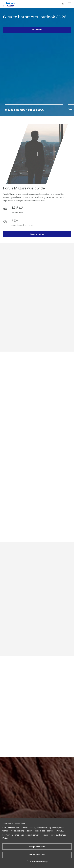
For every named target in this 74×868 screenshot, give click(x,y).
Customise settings (37, 861)
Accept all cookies (37, 846)
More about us (37, 237)
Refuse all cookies (37, 855)
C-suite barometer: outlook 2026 (35, 17)
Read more (37, 29)
